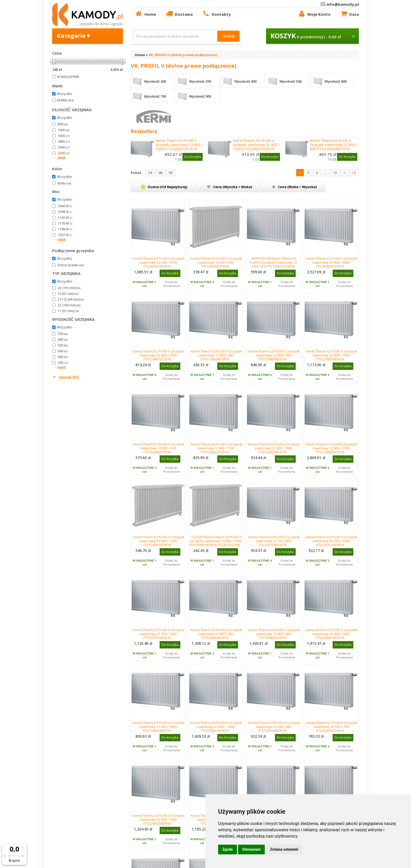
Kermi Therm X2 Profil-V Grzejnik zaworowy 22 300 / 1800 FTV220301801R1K (274, 448)
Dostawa (179, 14)
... (325, 173)
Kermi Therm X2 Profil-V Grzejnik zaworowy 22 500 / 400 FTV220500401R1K (274, 727)
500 (63, 345)
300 (63, 334)
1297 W (65, 235)
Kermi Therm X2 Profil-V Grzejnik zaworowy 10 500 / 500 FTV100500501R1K (216, 262)
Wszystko (65, 94)
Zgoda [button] (228, 849)
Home (145, 14)
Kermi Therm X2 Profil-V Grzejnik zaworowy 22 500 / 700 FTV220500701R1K (332, 727)
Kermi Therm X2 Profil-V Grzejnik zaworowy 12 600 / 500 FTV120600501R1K (159, 448)
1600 (64, 136)
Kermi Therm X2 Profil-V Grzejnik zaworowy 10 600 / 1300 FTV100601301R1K (159, 541)
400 (63, 339)
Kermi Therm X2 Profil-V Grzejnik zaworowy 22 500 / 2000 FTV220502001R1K (159, 819)
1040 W (65, 206)
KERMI (65, 100)
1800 (64, 141)
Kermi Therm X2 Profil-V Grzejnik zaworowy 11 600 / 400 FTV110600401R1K (216, 355)
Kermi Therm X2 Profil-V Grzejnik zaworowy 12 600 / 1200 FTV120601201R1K (159, 355)
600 (63, 351)
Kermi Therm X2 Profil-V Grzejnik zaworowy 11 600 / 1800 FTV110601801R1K (159, 727)
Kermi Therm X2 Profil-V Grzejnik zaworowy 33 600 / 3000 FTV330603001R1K (332, 262)
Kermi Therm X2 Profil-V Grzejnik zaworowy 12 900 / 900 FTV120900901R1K (274, 634)
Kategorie (74, 35)
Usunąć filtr (69, 377)
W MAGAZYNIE (68, 77)
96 (171, 173)
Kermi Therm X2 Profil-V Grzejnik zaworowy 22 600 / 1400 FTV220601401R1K (332, 355)
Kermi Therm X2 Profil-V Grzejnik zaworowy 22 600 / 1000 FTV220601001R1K (179, 145)
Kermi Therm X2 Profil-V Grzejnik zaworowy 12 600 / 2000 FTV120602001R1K (332, 448)
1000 (64, 130)
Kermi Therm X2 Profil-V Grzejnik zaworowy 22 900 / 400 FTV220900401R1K (216, 634)
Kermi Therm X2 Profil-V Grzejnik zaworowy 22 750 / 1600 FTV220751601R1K (159, 634)
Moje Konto (314, 14)
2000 (64, 147)
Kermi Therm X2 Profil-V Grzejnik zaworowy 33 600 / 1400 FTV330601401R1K (216, 727)
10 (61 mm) (68, 294)
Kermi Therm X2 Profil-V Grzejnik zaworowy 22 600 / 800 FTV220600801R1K (334, 145)
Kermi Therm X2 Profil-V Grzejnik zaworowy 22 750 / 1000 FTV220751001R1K (332, 541)
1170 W (65, 223)
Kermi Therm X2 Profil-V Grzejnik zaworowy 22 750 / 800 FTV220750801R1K (274, 541)
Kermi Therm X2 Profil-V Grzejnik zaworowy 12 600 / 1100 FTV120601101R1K (216, 448)
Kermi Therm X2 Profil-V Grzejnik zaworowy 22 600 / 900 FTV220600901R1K (274, 355)
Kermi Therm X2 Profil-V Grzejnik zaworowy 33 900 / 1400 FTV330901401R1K (332, 634)
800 (63, 124)
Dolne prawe (71, 265)
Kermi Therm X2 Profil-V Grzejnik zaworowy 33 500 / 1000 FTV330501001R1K (159, 262)
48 (160, 173)
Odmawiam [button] (252, 849)
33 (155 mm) (69, 288)
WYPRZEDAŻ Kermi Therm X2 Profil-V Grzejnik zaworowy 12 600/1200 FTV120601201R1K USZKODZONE (273, 264)
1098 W (65, 212)
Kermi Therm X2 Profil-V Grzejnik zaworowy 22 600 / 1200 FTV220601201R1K (256, 145)
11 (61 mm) (68, 311)
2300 (64, 153)
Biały (64, 183)
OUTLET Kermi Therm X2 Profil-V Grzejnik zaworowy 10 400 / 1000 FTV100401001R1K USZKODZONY (215, 541)
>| (354, 173)
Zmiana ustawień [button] (284, 849)
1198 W (65, 229)
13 (335, 173)
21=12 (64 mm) (71, 299)
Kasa (349, 14)
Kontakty (216, 14)
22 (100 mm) (69, 305)
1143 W (65, 217)
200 (63, 363)
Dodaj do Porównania (171, 284)
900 (63, 357)
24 (150, 173)
